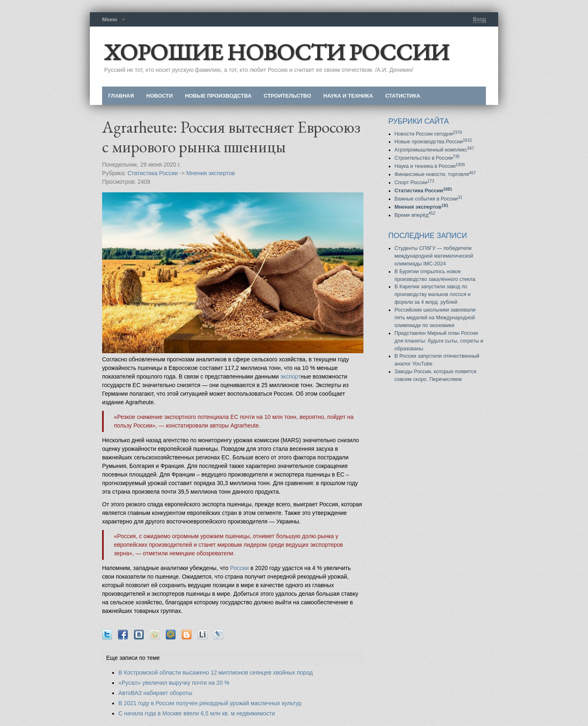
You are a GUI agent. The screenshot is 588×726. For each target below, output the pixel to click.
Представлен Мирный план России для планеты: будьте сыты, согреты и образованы (439, 341)
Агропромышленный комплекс (434, 150)
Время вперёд (415, 215)
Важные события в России (428, 199)
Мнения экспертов (210, 173)
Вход (479, 19)
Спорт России (414, 183)
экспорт (290, 376)
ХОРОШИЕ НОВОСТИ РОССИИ (276, 52)
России (239, 568)
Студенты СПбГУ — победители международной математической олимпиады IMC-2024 (434, 256)
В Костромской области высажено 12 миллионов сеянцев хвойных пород (216, 673)
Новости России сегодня (428, 134)
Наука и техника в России (430, 166)
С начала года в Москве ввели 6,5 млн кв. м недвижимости (197, 713)
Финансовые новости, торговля (435, 174)
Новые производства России (433, 142)
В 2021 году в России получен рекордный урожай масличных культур (210, 703)
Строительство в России (427, 158)
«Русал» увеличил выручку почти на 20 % (174, 683)
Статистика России (153, 173)
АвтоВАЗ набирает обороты (155, 693)
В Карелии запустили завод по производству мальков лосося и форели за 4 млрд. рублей (433, 294)
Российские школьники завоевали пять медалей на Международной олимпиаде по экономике (435, 318)
